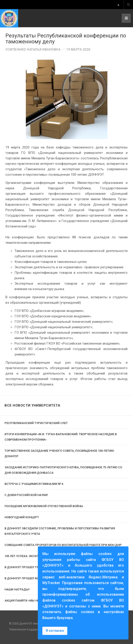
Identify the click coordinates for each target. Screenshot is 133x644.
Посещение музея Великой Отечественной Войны (44, 506)
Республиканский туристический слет (36, 423)
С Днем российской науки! (26, 495)
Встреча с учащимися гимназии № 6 (34, 484)
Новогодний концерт (22, 517)
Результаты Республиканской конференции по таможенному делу (66, 39)
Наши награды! (17, 589)
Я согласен (55, 631)
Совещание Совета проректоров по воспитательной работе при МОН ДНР (63, 545)
